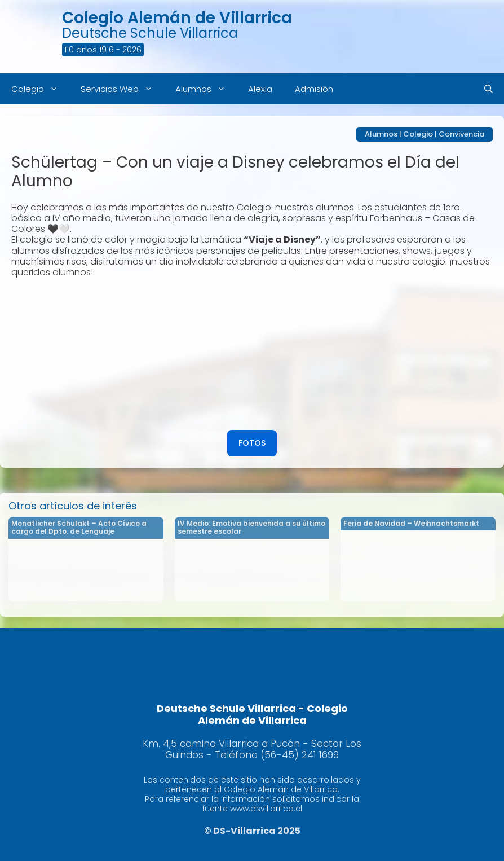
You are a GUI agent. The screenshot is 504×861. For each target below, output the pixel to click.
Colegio (40, 89)
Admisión (314, 89)
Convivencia (461, 134)
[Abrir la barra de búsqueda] (488, 89)
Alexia (260, 89)
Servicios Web (122, 89)
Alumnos (206, 89)
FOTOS (252, 443)
